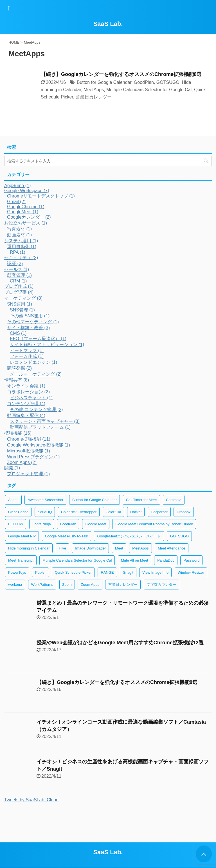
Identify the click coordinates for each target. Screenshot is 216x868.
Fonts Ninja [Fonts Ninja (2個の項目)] (42, 524)
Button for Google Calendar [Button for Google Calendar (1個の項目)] (94, 500)
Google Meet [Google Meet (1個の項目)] (96, 524)
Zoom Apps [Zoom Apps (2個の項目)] (90, 585)
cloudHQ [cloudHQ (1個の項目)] (45, 512)
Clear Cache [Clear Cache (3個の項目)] (18, 512)
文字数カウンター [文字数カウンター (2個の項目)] (161, 585)
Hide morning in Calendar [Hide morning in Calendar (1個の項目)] (29, 548)
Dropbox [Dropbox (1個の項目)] (184, 512)
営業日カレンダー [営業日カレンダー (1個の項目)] (123, 585)
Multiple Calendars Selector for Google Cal (149, 90)
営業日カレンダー (94, 97)
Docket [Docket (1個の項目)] (136, 512)
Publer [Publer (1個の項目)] (40, 572)
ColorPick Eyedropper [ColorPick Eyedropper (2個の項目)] (79, 512)
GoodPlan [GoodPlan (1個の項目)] (68, 524)
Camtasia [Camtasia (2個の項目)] (174, 500)
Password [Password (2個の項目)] (191, 560)
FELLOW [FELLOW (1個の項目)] (16, 524)
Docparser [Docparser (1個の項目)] (159, 512)
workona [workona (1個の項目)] (15, 585)
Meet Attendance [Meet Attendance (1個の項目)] (172, 548)
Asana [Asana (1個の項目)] (13, 500)
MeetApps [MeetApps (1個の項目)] (140, 548)
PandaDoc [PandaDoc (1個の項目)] (166, 560)
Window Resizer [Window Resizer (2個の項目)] (191, 572)
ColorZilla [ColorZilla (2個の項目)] (113, 512)
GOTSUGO (168, 82)
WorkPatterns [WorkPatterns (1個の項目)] (42, 585)
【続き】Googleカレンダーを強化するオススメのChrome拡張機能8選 (121, 74)
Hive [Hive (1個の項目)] (62, 548)
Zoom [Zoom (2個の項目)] (67, 585)
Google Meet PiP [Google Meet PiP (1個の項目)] (22, 536)
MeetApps (94, 90)
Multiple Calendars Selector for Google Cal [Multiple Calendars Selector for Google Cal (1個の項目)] (77, 560)
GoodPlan (144, 82)
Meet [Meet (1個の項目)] (119, 548)
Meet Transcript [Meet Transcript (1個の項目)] (21, 560)
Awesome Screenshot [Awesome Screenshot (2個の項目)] (45, 500)
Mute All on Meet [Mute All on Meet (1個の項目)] (135, 560)
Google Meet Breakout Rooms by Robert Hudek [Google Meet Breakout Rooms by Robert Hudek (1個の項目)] (154, 524)
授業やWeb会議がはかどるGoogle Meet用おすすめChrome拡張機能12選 (120, 643)
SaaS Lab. (108, 24)
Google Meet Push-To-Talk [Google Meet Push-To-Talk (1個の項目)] (67, 536)
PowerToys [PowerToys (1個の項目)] (17, 572)
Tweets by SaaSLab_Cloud (31, 800)
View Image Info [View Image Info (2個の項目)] (155, 572)
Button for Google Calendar (104, 82)
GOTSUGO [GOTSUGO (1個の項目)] (179, 536)
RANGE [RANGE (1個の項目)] (107, 572)
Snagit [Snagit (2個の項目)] (128, 572)
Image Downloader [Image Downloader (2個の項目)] (90, 548)
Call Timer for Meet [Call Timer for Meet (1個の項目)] (141, 500)
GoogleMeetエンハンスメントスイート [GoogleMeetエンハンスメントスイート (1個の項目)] (129, 536)
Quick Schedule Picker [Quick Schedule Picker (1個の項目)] (73, 572)
